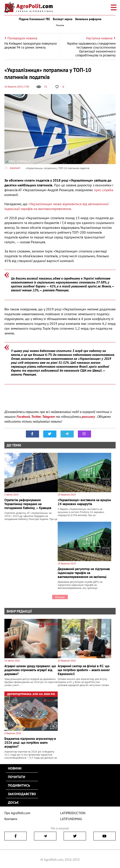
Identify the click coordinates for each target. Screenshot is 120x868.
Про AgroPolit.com (17, 813)
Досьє (13, 802)
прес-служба (104, 190)
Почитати (17, 777)
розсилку (89, 416)
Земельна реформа (88, 19)
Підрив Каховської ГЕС (35, 19)
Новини (15, 768)
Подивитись (19, 785)
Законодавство (22, 794)
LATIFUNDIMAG (71, 819)
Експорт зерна (63, 19)
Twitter (36, 416)
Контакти (11, 819)
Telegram (48, 416)
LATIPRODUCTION (73, 813)
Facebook (23, 416)
